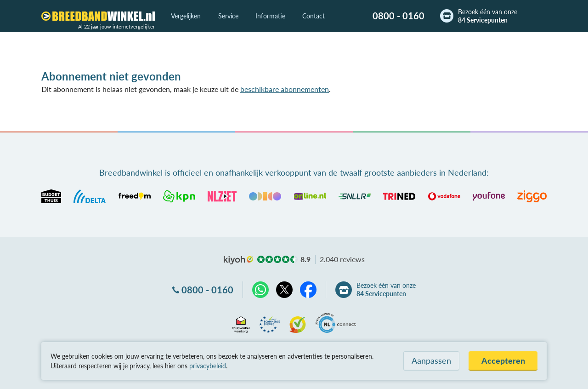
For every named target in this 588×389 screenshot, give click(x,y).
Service (228, 16)
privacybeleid (208, 366)
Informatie (270, 16)
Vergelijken (186, 16)
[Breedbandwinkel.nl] (98, 16)
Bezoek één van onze (488, 16)
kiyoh (238, 260)
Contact (314, 16)
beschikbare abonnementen (285, 89)
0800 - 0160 (399, 16)
